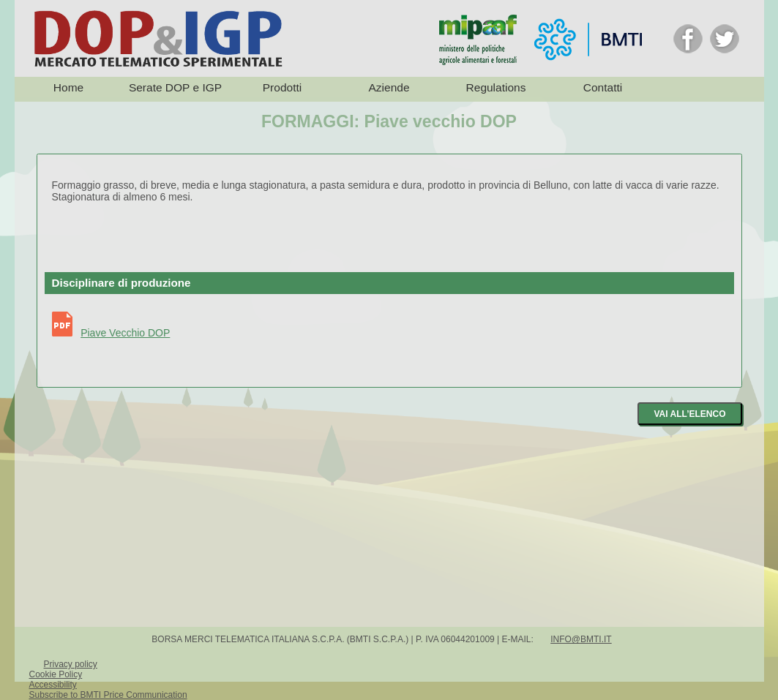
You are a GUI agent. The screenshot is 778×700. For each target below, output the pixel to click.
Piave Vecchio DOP (125, 333)
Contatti (603, 87)
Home (68, 87)
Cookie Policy (56, 674)
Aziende (389, 87)
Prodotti (282, 87)
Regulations (496, 87)
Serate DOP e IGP (175, 87)
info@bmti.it (581, 639)
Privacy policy (71, 664)
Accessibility (53, 685)
